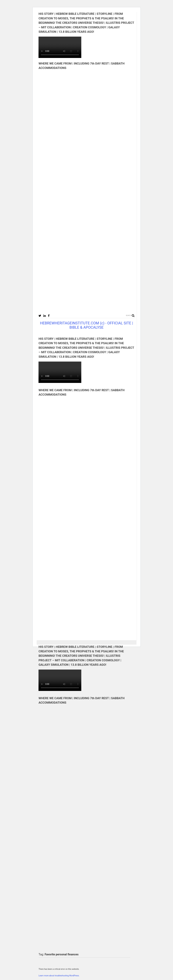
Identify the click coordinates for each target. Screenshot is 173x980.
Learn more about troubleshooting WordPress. (59, 976)
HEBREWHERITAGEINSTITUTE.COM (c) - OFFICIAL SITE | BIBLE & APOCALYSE (86, 325)
